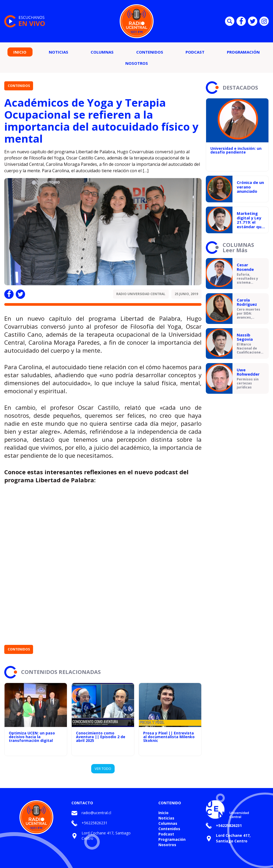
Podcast (195, 52)
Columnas (102, 52)
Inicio (20, 52)
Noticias (59, 52)
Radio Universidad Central (141, 294)
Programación (243, 52)
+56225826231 (95, 823)
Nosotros (137, 63)
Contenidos (150, 52)
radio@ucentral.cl (96, 813)
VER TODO (103, 769)
